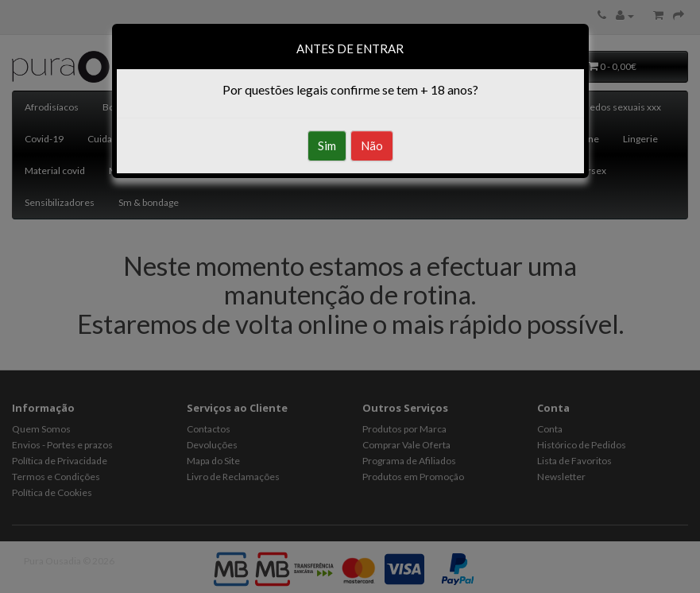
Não (372, 145)
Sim (327, 145)
